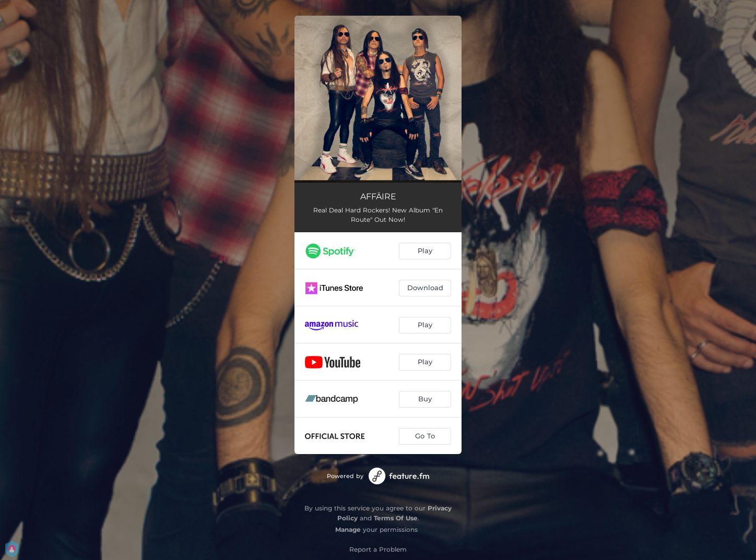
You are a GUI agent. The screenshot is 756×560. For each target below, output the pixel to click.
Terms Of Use (396, 518)
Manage (348, 529)
